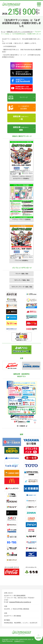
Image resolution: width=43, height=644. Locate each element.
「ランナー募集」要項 (21, 274)
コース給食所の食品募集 (24, 108)
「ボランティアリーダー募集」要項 (21, 287)
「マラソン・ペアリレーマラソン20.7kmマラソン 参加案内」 (21, 160)
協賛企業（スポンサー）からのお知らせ (20, 32)
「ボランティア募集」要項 (21, 280)
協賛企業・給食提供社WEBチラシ (21, 375)
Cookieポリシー (19, 641)
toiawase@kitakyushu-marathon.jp (20, 602)
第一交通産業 (21, 426)
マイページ (24, 97)
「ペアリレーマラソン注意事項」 (21, 202)
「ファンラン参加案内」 (21, 243)
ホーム (3, 32)
